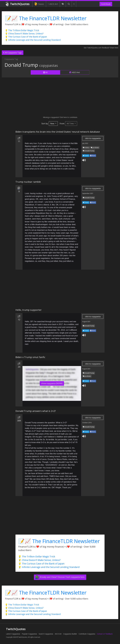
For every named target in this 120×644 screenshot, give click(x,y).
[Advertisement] (60, 97)
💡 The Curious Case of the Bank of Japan (26, 37)
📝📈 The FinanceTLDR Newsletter (46, 18)
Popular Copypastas (29, 634)
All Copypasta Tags (13, 53)
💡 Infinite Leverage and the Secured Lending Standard (33, 40)
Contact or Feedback (105, 634)
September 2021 (88, 193)
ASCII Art (53, 4)
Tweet (86, 156)
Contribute (106, 4)
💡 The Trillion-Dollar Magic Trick (22, 30)
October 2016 (87, 423)
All (45, 72)
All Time (70, 124)
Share (93, 156)
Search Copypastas (46, 634)
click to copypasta (93, 138)
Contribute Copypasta (87, 634)
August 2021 (86, 322)
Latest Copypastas (13, 634)
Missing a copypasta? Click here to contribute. (60, 117)
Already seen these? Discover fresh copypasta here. (60, 577)
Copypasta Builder (70, 634)
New (52, 124)
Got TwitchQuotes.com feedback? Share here (101, 48)
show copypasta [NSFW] (52, 383)
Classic (39, 4)
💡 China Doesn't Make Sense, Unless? (24, 33)
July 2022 (85, 143)
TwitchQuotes (18, 4)
